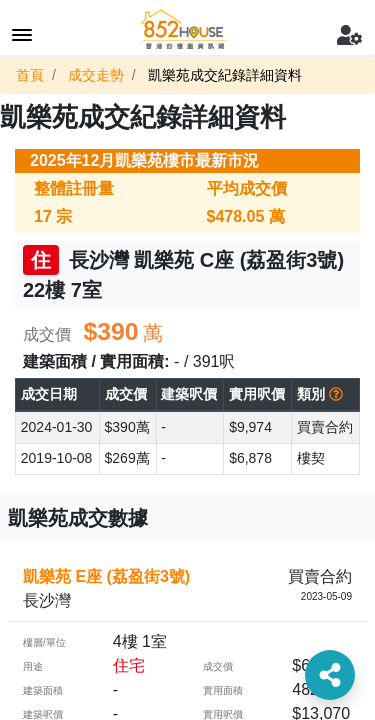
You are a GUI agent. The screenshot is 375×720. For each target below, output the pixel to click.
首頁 (30, 75)
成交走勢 (96, 75)
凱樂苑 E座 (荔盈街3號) (106, 576)
